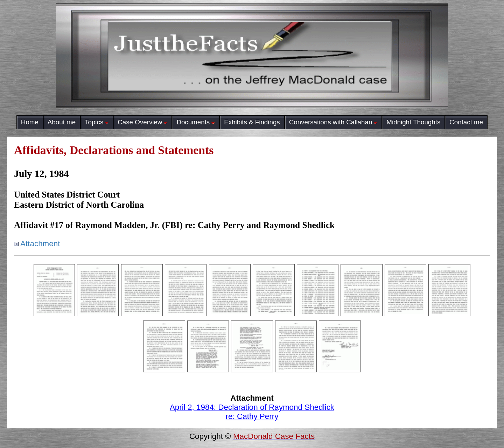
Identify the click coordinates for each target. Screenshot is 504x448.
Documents (196, 122)
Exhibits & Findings (252, 122)
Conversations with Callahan (333, 122)
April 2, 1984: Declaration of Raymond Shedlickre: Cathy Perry (252, 412)
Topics (97, 122)
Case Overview (142, 122)
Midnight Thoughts (413, 122)
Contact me (466, 122)
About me (62, 122)
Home (30, 122)
